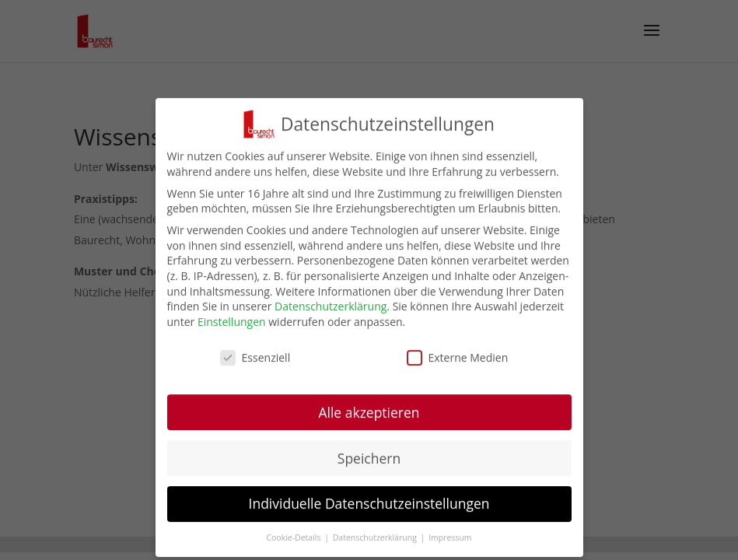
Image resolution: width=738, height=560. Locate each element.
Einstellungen (232, 325)
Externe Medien (458, 361)
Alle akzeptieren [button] (369, 416)
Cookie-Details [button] (294, 542)
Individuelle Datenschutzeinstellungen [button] (369, 508)
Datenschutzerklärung (331, 311)
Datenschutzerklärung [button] (376, 542)
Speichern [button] (369, 462)
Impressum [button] (450, 542)
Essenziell (255, 361)
